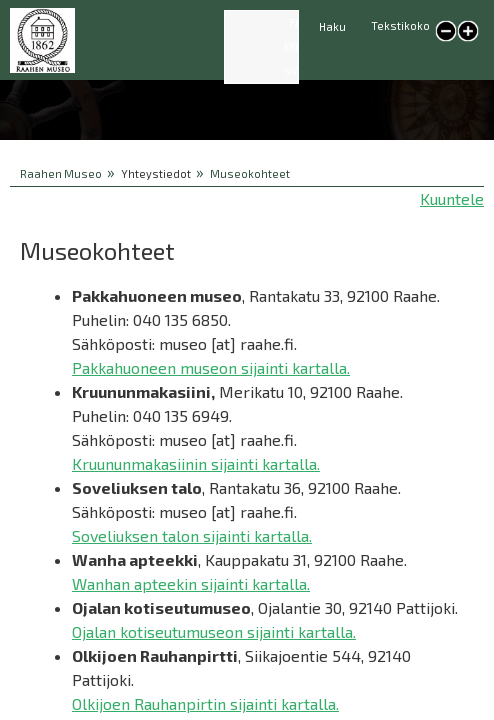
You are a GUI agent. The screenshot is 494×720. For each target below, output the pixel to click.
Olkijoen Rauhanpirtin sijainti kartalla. (205, 703)
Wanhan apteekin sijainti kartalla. (191, 583)
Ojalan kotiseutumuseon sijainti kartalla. (214, 631)
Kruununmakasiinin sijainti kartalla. (196, 463)
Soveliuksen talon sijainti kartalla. (192, 535)
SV (291, 70)
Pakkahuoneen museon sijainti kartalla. (211, 367)
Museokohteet (250, 173)
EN (291, 46)
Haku (332, 26)
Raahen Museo (61, 173)
